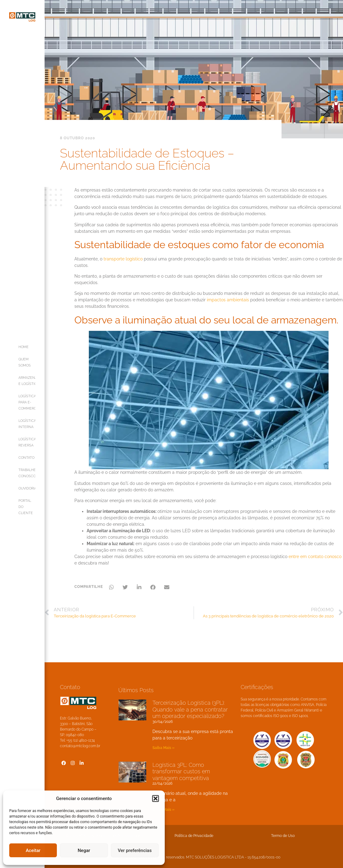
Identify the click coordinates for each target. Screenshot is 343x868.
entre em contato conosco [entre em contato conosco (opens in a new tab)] (315, 557)
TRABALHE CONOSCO (27, 473)
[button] (156, 799)
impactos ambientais (228, 300)
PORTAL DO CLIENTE (26, 507)
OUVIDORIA (27, 488)
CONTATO (26, 458)
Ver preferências (135, 850)
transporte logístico (123, 259)
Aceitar (33, 850)
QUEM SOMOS (25, 362)
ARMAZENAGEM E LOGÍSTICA (27, 381)
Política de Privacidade (194, 836)
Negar (84, 850)
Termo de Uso (283, 836)
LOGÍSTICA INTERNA (27, 424)
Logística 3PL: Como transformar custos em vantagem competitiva (181, 771)
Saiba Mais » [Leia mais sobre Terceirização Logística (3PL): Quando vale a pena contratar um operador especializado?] (164, 748)
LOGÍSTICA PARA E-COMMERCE (27, 402)
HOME (24, 347)
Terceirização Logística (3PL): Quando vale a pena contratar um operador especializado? (190, 709)
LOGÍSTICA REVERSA (27, 442)
